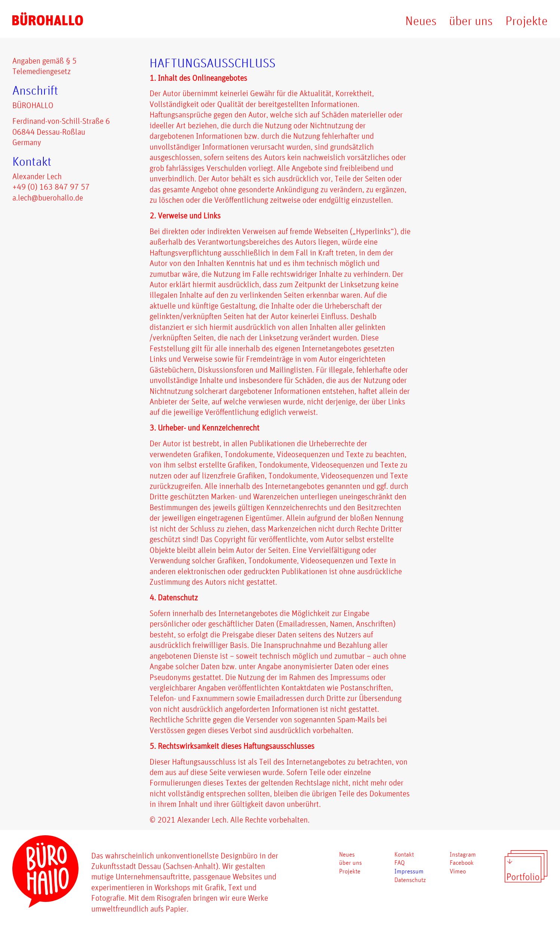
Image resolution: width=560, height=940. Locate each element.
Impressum (409, 871)
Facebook (462, 862)
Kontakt (404, 854)
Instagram (463, 854)
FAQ (400, 862)
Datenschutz (410, 880)
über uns (471, 21)
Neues (421, 21)
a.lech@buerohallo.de (48, 198)
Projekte (527, 21)
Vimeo (458, 871)
